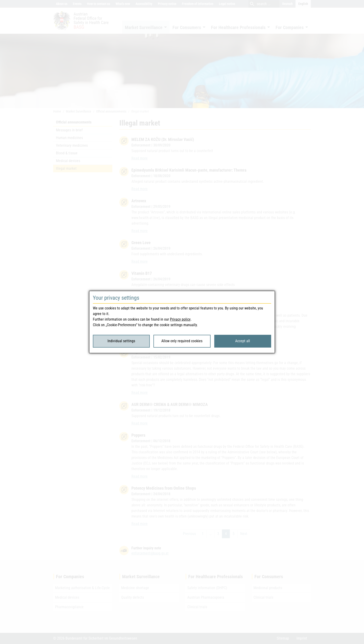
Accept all (243, 341)
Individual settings (121, 341)
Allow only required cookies (182, 341)
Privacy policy (180, 319)
